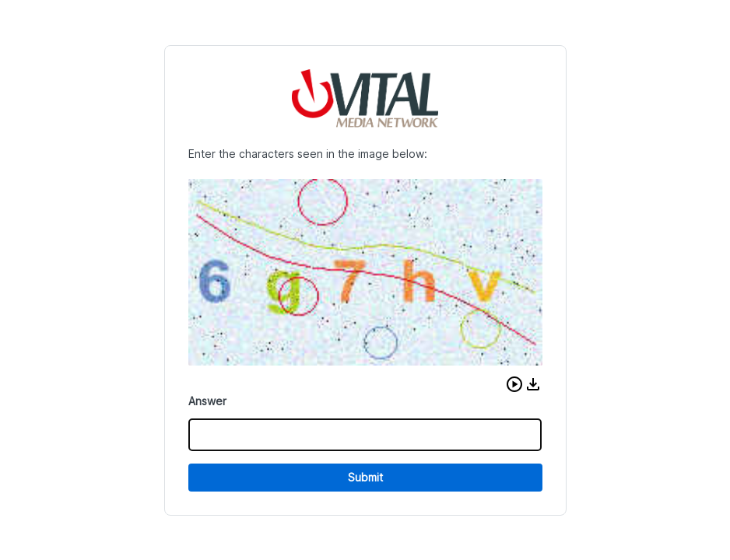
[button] (514, 384)
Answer (207, 401)
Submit (365, 477)
